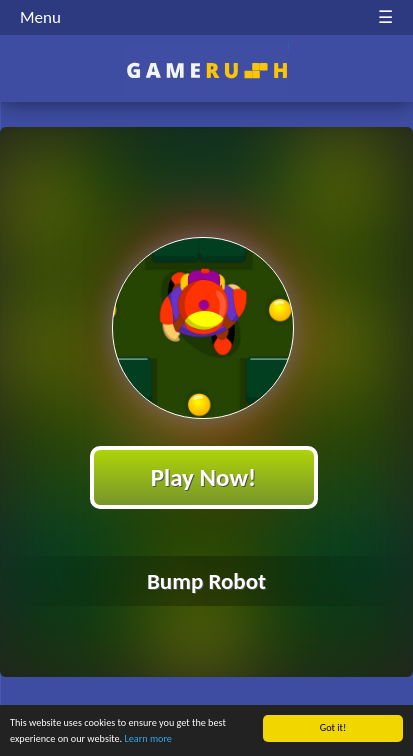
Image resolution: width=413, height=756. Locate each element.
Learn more (147, 739)
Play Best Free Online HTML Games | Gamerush (206, 70)
